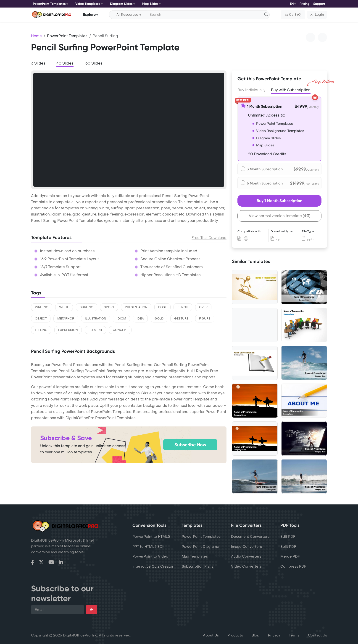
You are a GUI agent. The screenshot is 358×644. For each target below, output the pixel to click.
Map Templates (195, 556)
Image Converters (246, 547)
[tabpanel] (129, 130)
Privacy (274, 635)
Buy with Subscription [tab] (291, 90)
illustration (96, 319)
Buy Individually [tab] (251, 90)
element (95, 330)
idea (140, 319)
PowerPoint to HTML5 (151, 537)
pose (162, 307)
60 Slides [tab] (94, 63)
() (293, 15)
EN (292, 4)
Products (235, 635)
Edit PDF (288, 537)
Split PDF (288, 547)
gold (159, 319)
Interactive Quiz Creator (153, 566)
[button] (317, 15)
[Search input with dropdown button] (206, 15)
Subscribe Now (190, 445)
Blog (255, 635)
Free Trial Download (209, 238)
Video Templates (88, 4)
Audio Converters (246, 556)
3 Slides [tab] (38, 63)
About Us (211, 635)
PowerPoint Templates (49, 4)
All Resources (128, 15)
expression (68, 330)
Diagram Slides (121, 4)
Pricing (305, 4)
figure (205, 319)
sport (109, 307)
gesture (181, 319)
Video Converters (246, 566)
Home (36, 36)
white (64, 307)
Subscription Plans (197, 566)
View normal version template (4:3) (280, 216)
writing (42, 307)
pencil (183, 307)
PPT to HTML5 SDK (149, 547)
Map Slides (150, 4)
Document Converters (250, 537)
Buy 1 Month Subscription (279, 201)
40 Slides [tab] (65, 63)
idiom (121, 319)
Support (319, 4)
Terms (294, 635)
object (41, 319)
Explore (89, 14)
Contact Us (317, 635)
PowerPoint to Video (150, 556)
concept (120, 330)
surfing (87, 307)
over (203, 307)
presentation (136, 307)
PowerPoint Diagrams (200, 547)
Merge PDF (290, 556)
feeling (41, 330)
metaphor (66, 319)
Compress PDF (293, 566)
